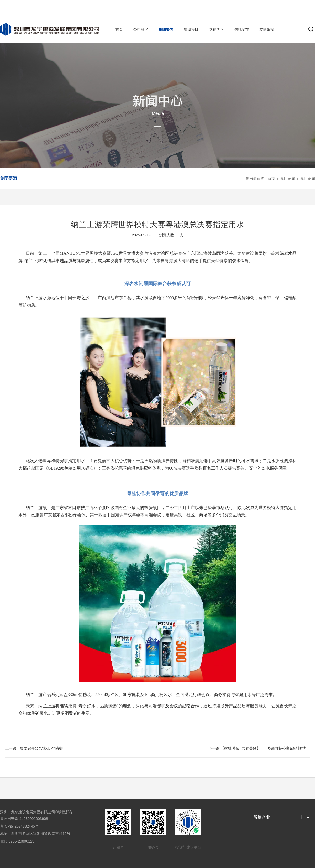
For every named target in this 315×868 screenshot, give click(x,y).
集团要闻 (166, 29)
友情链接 (267, 29)
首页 (119, 29)
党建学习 (216, 29)
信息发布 (241, 29)
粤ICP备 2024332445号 (19, 826)
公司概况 (141, 29)
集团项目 (191, 29)
